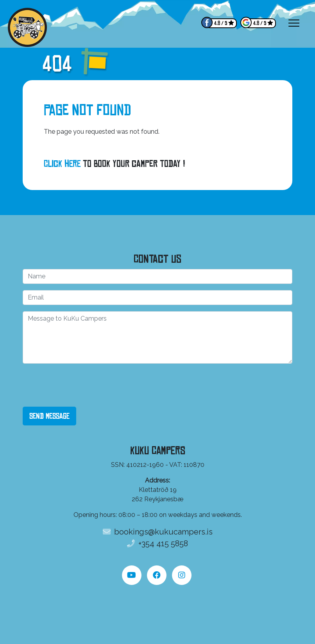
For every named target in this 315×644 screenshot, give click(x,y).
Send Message (49, 416)
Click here (62, 164)
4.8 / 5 (221, 23)
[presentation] (82, 385)
